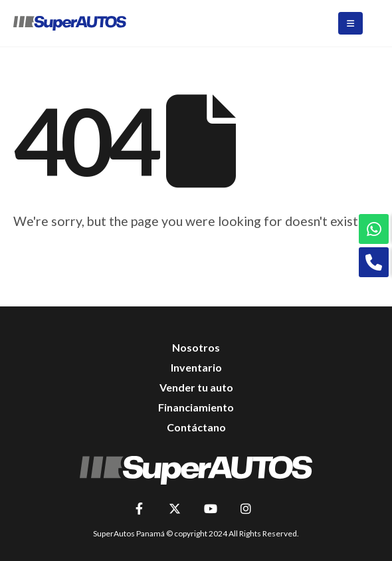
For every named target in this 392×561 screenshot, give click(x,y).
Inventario (196, 367)
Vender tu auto (196, 387)
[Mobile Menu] (350, 23)
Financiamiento (196, 407)
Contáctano (196, 427)
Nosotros (196, 347)
